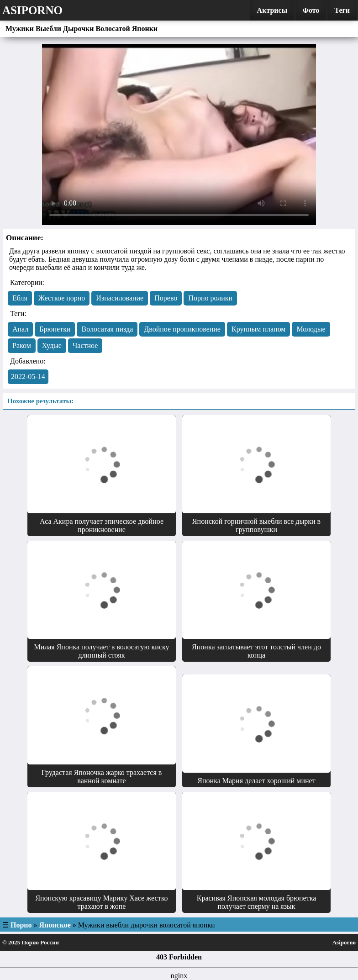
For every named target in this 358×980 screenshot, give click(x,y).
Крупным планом (259, 329)
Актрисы (272, 10)
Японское (55, 925)
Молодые (311, 329)
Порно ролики (210, 298)
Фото (311, 10)
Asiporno (32, 10)
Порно (21, 925)
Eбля (20, 298)
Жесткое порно (62, 298)
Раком (22, 345)
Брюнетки (55, 329)
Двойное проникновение (182, 329)
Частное (85, 345)
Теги (342, 10)
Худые (52, 345)
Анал (20, 329)
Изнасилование (120, 298)
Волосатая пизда (107, 329)
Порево (166, 298)
